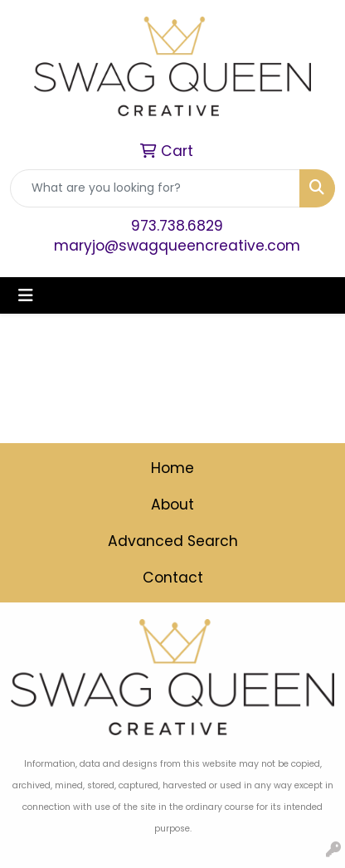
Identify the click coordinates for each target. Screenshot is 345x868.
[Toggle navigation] (26, 295)
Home (172, 468)
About (172, 505)
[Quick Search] (155, 188)
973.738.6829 (177, 226)
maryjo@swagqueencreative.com (177, 246)
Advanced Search (173, 541)
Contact (173, 578)
